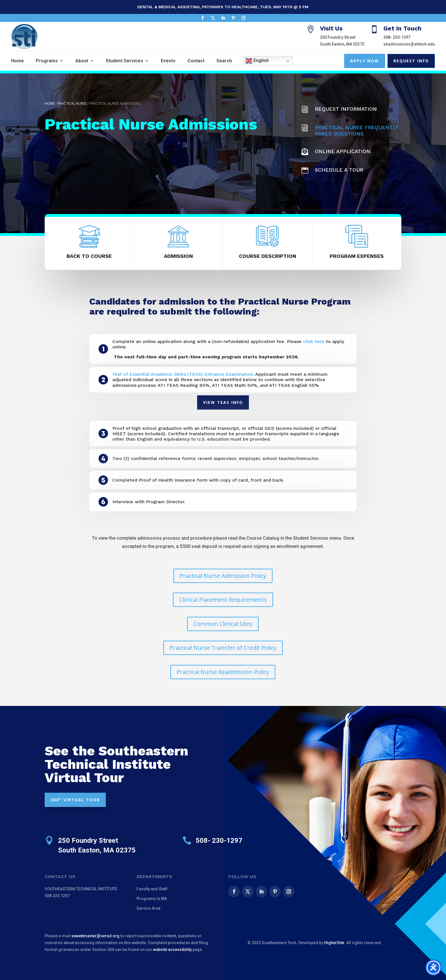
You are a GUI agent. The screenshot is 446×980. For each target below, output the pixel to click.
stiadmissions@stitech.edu (409, 44)
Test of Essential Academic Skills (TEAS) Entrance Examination (183, 374)
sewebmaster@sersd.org (95, 936)
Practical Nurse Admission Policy (223, 576)
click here (314, 341)
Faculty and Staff (152, 889)
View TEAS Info (223, 402)
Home (17, 61)
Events (168, 61)
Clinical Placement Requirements (223, 600)
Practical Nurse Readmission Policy (223, 672)
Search (224, 61)
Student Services (124, 61)
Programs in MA (152, 899)
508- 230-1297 (397, 37)
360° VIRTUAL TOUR (75, 800)
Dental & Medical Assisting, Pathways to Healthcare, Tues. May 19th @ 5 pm (223, 7)
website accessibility (172, 950)
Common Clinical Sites (223, 624)
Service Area (148, 908)
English (257, 61)
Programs (47, 61)
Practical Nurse (72, 103)
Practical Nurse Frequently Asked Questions (356, 131)
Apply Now (365, 61)
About (82, 61)
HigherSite (334, 943)
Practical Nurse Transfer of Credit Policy (223, 648)
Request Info (411, 61)
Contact (196, 61)
